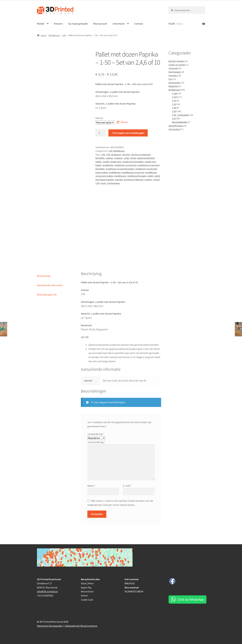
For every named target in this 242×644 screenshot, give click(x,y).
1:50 (64, 35)
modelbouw (115, 172)
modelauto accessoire (126, 165)
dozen (133, 158)
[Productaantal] (101, 133)
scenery (148, 180)
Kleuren (58, 24)
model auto (116, 162)
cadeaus (118, 158)
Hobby (99, 162)
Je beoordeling (96, 442)
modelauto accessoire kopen (120, 169)
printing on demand (133, 180)
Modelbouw (54, 35)
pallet (150, 176)
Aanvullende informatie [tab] (50, 285)
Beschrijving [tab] (44, 276)
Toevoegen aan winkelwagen (128, 133)
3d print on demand (141, 155)
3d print (126, 155)
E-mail (127, 486)
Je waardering (96, 434)
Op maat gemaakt (78, 24)
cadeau (109, 158)
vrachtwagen (113, 183)
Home (44, 35)
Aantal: (99, 118)
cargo (126, 158)
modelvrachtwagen (137, 176)
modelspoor (120, 176)
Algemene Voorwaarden (50, 626)
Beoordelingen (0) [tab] (47, 295)
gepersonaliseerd (146, 158)
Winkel (41, 24)
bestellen (100, 158)
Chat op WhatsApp (191, 600)
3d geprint (116, 155)
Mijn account (100, 24)
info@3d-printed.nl (47, 591)
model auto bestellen (133, 162)
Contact (139, 24)
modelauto (108, 165)
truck (103, 183)
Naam (91, 486)
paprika (119, 180)
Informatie (119, 24)
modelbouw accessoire (133, 172)
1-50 (103, 155)
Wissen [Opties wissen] (124, 122)
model (106, 162)
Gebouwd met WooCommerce (81, 626)
